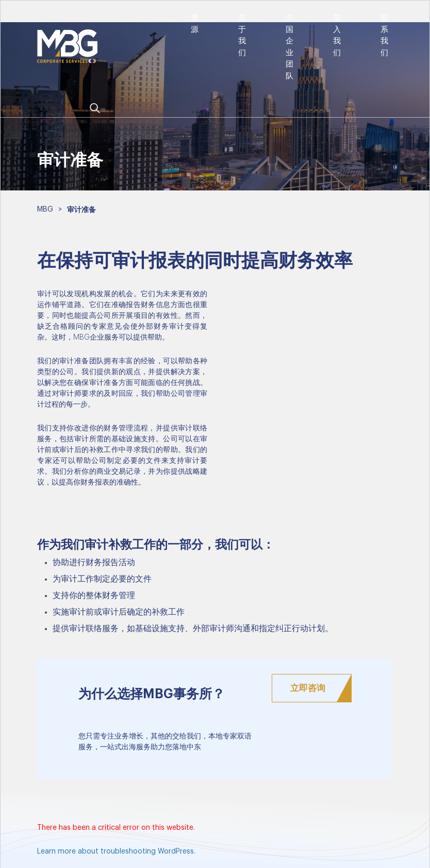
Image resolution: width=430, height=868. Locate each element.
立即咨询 (308, 688)
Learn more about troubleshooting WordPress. (116, 851)
